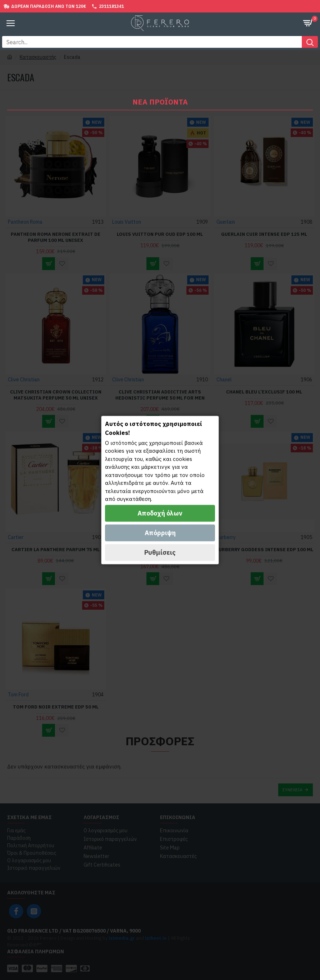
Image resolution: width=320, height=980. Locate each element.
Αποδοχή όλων (160, 513)
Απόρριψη (160, 533)
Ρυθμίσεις (160, 552)
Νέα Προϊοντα (160, 102)
